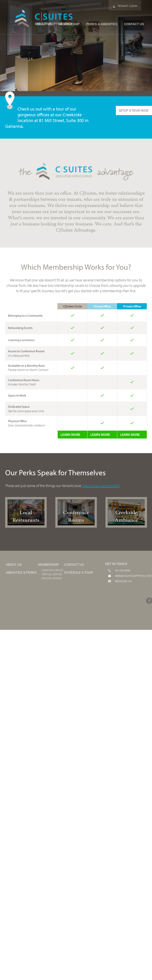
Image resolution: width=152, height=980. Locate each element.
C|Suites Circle (52, 570)
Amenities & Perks (21, 573)
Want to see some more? (101, 486)
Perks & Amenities (102, 24)
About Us (44, 24)
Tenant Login (125, 6)
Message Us (123, 581)
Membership (69, 24)
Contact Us (134, 24)
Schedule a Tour (79, 573)
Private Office (52, 578)
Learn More (70, 435)
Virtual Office (52, 574)
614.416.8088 (122, 571)
